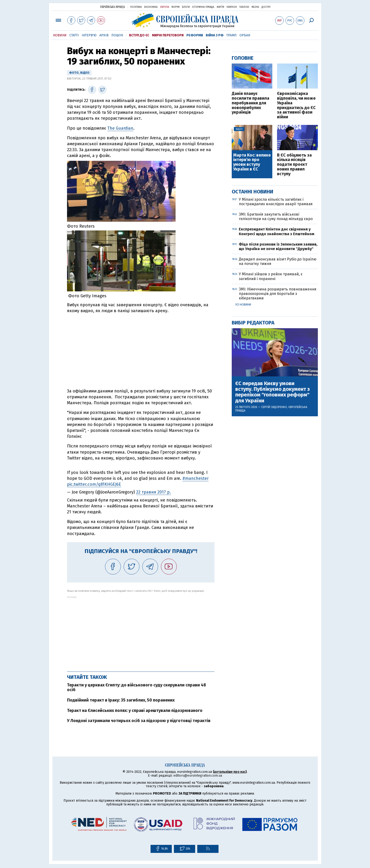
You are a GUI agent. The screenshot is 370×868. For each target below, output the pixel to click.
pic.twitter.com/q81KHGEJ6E (94, 484)
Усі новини (243, 305)
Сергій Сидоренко (274, 407)
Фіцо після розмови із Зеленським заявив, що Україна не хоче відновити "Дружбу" (278, 247)
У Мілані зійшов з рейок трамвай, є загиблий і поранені (271, 276)
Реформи (195, 35)
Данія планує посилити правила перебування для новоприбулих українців (250, 103)
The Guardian (120, 128)
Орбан (245, 35)
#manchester (196, 478)
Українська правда (113, 7)
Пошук (117, 35)
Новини (60, 35)
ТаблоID (244, 7)
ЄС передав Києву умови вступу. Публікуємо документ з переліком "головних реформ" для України (273, 392)
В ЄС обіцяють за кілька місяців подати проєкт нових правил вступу (294, 165)
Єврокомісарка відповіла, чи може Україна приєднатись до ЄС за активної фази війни (296, 105)
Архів (104, 35)
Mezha (255, 7)
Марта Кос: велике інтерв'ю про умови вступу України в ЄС (252, 162)
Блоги (186, 7)
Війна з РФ (215, 35)
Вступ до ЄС (139, 35)
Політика (136, 7)
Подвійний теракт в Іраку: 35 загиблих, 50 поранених (121, 700)
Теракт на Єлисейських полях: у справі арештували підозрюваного (135, 711)
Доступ (266, 7)
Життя (220, 7)
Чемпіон (232, 7)
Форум (176, 7)
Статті (74, 35)
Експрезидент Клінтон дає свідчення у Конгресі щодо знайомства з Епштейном (277, 231)
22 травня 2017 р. (153, 492)
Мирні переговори (168, 35)
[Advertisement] (141, 631)
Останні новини (252, 192)
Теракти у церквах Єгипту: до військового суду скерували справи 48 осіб (137, 687)
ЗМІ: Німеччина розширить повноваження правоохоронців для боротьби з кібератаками (278, 294)
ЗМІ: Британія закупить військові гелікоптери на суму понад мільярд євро (276, 217)
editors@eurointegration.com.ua (198, 776)
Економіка (151, 7)
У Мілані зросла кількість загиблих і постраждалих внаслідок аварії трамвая (276, 202)
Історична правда (203, 7)
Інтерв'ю (89, 35)
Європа (165, 7)
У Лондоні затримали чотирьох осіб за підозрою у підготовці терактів (139, 721)
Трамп (231, 35)
